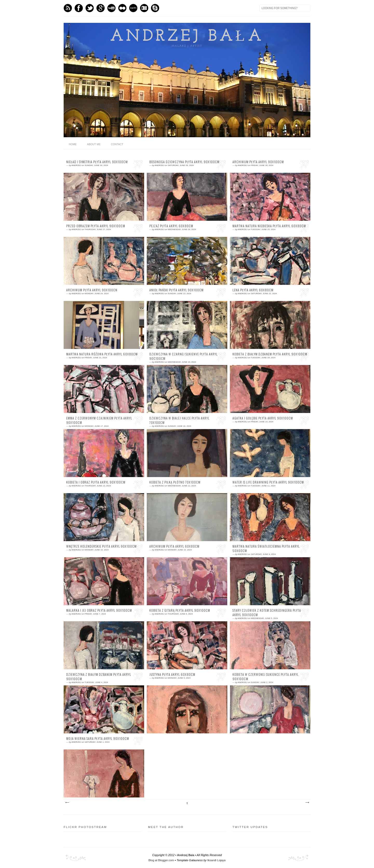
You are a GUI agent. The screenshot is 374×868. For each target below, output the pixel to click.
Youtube (111, 8)
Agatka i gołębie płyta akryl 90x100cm (263, 418)
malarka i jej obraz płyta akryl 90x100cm (99, 610)
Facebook (79, 8)
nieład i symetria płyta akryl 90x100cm (97, 162)
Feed (68, 8)
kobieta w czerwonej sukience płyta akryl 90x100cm (266, 677)
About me (94, 144)
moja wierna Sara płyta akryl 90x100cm (98, 739)
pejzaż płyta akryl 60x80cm (171, 226)
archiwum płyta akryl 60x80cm (174, 546)
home (73, 144)
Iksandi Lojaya (216, 860)
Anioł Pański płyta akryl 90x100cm (176, 290)
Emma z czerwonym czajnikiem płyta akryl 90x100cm (99, 420)
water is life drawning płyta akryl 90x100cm (268, 482)
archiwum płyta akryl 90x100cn (92, 290)
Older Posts (307, 803)
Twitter (90, 8)
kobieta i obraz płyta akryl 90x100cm (96, 482)
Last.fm (133, 8)
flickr (122, 8)
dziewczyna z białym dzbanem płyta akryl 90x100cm (99, 677)
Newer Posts (67, 803)
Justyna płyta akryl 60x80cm (172, 674)
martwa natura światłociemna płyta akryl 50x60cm (266, 549)
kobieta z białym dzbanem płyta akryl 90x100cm (270, 354)
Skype (155, 8)
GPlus (101, 8)
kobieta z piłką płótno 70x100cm (175, 482)
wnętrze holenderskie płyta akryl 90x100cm (101, 546)
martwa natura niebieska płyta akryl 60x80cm (269, 226)
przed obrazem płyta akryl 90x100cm (96, 226)
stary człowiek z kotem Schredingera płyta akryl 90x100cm (267, 613)
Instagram (144, 8)
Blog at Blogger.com (161, 860)
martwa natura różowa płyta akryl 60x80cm (102, 354)
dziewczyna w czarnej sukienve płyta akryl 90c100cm (183, 356)
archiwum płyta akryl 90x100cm (258, 162)
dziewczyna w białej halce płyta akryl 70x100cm (179, 420)
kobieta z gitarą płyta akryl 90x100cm (180, 610)
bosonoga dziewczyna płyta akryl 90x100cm (184, 162)
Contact (117, 144)
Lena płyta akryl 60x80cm (253, 290)
